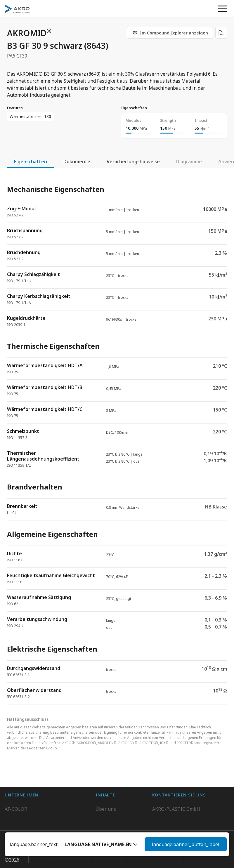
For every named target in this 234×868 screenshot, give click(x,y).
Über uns (106, 794)
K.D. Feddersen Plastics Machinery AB (46, 829)
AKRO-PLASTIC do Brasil (32, 817)
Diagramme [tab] (189, 162)
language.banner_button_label (186, 844)
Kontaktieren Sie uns (175, 829)
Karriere (105, 806)
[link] (170, 33)
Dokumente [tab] (77, 162)
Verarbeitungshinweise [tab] (133, 162)
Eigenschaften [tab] (31, 162)
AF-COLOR (16, 794)
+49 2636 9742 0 (170, 815)
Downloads (108, 829)
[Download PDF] (221, 33)
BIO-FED (14, 806)
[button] (101, 844)
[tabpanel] (117, 440)
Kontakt (104, 817)
